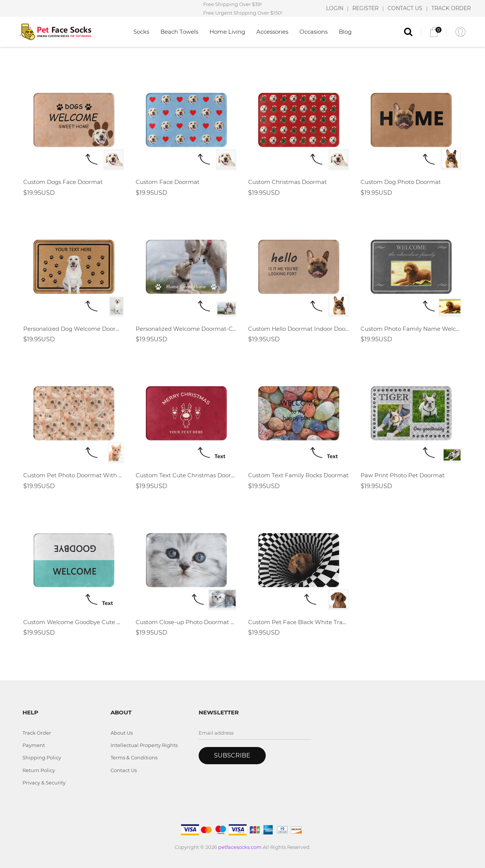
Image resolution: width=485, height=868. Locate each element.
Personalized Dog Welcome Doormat (74, 329)
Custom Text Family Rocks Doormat (298, 475)
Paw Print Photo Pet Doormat (403, 475)
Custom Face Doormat (168, 182)
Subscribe (232, 755)
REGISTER (365, 8)
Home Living (227, 32)
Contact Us (124, 770)
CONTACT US (405, 8)
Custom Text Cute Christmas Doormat (186, 475)
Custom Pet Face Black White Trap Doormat (299, 622)
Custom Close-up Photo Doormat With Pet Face (186, 622)
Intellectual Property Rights (144, 745)
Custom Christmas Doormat (287, 182)
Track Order (37, 733)
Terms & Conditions (134, 757)
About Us (122, 733)
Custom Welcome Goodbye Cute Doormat (74, 622)
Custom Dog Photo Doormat (401, 182)
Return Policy (39, 770)
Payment (34, 745)
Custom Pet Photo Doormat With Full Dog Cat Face (74, 475)
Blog (345, 32)
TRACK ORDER (451, 8)
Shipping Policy (42, 757)
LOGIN (335, 8)
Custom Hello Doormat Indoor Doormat (299, 329)
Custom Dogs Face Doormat (63, 182)
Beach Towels (179, 32)
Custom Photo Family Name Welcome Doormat (411, 329)
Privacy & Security (44, 783)
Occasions (314, 32)
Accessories (272, 32)
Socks (141, 32)
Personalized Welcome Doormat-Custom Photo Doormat (186, 329)
